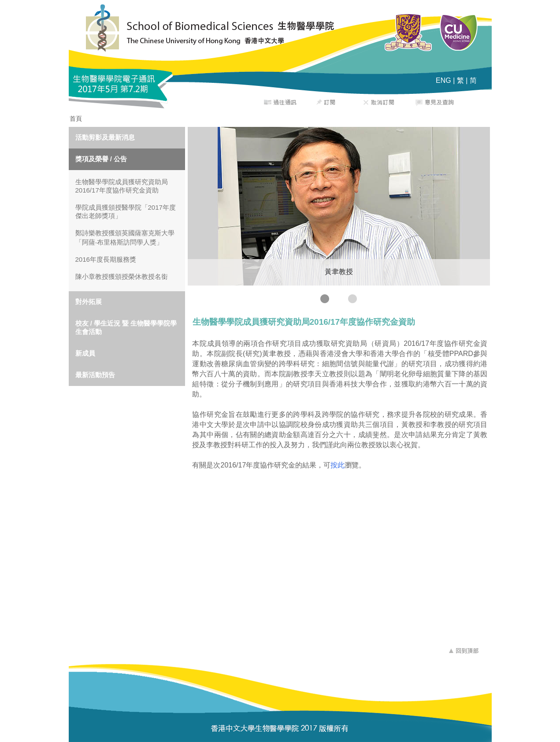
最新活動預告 (95, 375)
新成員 (85, 353)
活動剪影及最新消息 (105, 137)
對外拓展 (89, 302)
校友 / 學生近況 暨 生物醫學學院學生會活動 (126, 327)
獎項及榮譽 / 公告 (101, 159)
